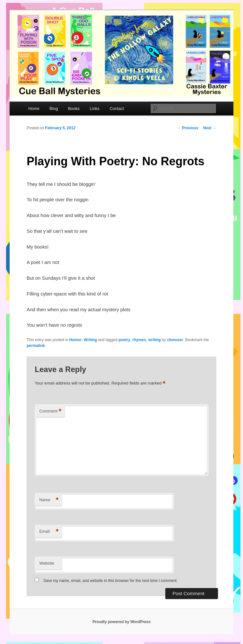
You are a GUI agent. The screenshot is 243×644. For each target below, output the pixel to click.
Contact (117, 109)
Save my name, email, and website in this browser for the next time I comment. (111, 581)
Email (49, 532)
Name (49, 500)
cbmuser (175, 340)
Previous (188, 128)
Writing (90, 340)
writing (155, 340)
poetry (124, 340)
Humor (76, 340)
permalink (36, 346)
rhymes (139, 340)
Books (74, 109)
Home (34, 109)
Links (95, 109)
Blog (54, 109)
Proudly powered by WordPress (121, 622)
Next (210, 128)
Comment (50, 411)
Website (47, 563)
